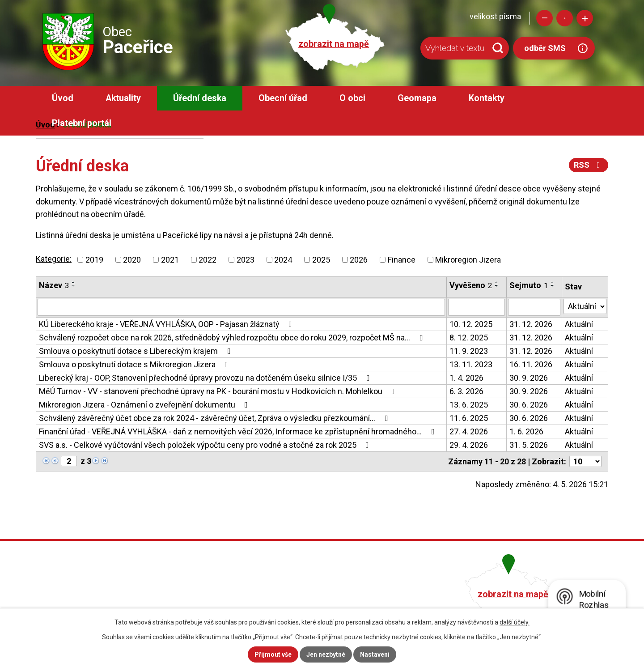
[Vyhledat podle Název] (241, 307)
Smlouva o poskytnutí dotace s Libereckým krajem (136, 351)
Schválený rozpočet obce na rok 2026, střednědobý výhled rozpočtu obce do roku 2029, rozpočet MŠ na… (233, 338)
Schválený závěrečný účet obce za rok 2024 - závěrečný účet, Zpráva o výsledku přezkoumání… (215, 418)
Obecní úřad (283, 98)
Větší (585, 18)
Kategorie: (54, 259)
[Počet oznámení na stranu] (585, 461)
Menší (544, 18)
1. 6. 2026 (526, 431)
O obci (352, 98)
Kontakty (487, 98)
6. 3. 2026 (466, 391)
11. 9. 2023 (469, 351)
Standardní (565, 18)
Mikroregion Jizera (468, 260)
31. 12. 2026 (531, 324)
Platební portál (82, 123)
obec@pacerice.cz (276, 605)
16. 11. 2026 (531, 364)
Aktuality (123, 98)
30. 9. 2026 (529, 378)
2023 (246, 260)
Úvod (63, 98)
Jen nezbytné (326, 654)
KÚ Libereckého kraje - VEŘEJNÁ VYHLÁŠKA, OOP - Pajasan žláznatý (167, 324)
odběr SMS (545, 48)
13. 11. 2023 (471, 364)
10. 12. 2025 (471, 324)
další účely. (515, 622)
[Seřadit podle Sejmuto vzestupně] (553, 282)
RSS (589, 165)
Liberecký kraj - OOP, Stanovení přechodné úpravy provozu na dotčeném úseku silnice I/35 (206, 378)
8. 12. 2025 (469, 338)
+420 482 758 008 (274, 593)
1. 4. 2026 (466, 378)
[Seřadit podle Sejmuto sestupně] (553, 286)
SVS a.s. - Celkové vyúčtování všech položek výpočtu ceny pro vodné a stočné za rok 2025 (206, 445)
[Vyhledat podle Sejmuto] (534, 307)
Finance (402, 260)
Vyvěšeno (471, 285)
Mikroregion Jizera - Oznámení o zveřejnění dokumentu (145, 405)
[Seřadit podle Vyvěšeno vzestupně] (497, 282)
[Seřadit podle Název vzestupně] (74, 282)
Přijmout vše (273, 654)
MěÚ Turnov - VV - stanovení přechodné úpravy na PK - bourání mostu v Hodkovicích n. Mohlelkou (219, 391)
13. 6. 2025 (469, 405)
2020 (132, 260)
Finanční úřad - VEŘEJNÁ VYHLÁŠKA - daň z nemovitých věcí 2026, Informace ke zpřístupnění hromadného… (238, 431)
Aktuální (579, 324)
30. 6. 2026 (529, 405)
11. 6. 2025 (469, 418)
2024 (283, 260)
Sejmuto (529, 285)
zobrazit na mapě (334, 44)
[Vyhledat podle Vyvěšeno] (477, 307)
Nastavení (375, 654)
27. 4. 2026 (469, 431)
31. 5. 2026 (529, 445)
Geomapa (417, 98)
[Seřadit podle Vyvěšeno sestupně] (497, 286)
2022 (208, 260)
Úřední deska (200, 98)
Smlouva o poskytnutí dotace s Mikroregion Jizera (135, 364)
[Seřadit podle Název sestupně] (74, 286)
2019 (94, 260)
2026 (359, 260)
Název (54, 285)
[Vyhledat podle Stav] (585, 306)
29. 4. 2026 (469, 445)
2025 (321, 260)
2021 (170, 260)
